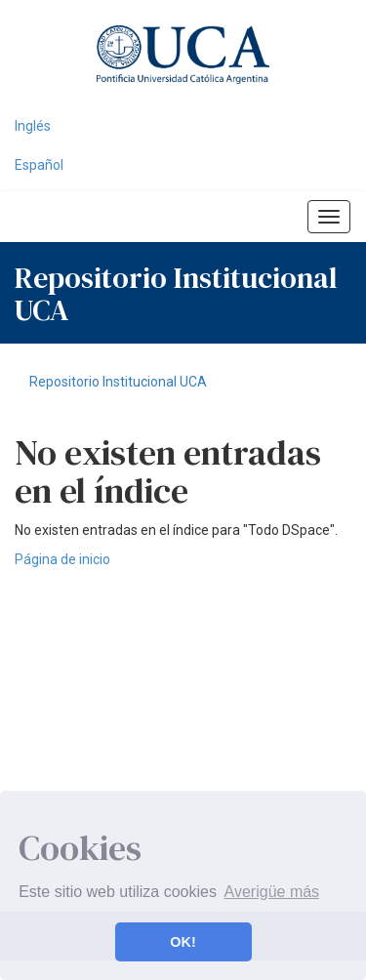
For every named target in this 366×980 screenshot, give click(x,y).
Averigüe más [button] (272, 892)
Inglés (33, 126)
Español (39, 165)
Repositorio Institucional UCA (118, 382)
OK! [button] (183, 942)
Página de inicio (62, 559)
